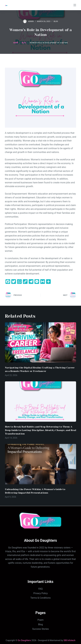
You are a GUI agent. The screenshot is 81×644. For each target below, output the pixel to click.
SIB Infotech (69, 640)
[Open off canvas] (75, 5)
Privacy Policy (40, 593)
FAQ (40, 589)
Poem (41, 620)
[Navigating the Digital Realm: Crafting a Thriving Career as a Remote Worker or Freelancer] (41, 342)
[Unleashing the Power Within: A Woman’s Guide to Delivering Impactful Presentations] (41, 464)
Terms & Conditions (41, 598)
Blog (56, 21)
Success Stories (41, 629)
